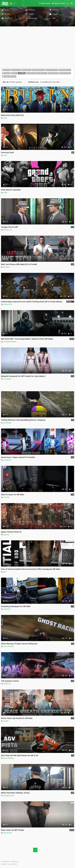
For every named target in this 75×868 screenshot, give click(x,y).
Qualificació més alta (44, 82)
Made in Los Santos (9, 864)
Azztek (6, 721)
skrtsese (7, 267)
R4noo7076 (8, 304)
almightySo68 (9, 795)
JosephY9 (7, 460)
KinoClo (7, 497)
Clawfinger (7, 423)
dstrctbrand (8, 833)
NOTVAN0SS (9, 646)
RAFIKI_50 (8, 230)
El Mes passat (13, 82)
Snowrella (7, 379)
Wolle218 (7, 609)
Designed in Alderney (10, 861)
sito (5, 572)
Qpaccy (6, 535)
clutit (5, 118)
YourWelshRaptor (10, 342)
